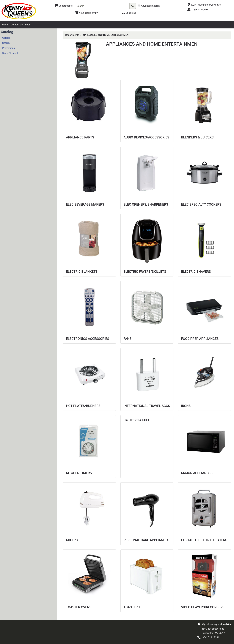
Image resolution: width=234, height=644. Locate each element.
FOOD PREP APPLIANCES (200, 339)
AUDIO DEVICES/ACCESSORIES (146, 137)
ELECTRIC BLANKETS (82, 272)
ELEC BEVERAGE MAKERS (85, 204)
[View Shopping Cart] (87, 13)
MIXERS (72, 540)
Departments (72, 35)
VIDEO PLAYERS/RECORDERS (203, 607)
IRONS (186, 406)
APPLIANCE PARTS (80, 137)
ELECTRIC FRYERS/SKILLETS (145, 272)
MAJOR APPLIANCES (197, 473)
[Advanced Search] (149, 6)
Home (5, 25)
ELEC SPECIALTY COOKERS (201, 204)
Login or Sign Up (200, 10)
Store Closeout (10, 53)
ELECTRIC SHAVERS (196, 272)
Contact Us (17, 25)
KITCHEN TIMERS (79, 473)
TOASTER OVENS (79, 607)
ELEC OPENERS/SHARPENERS (146, 204)
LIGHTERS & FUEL (137, 420)
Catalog (6, 38)
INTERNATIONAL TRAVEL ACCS (147, 406)
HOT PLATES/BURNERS (83, 406)
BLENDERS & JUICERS (197, 137)
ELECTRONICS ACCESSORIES (88, 339)
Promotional (9, 48)
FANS (128, 339)
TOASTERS (132, 607)
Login (28, 25)
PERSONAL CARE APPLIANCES (146, 540)
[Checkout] (129, 13)
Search (6, 43)
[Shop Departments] (64, 6)
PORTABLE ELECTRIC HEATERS (204, 540)
